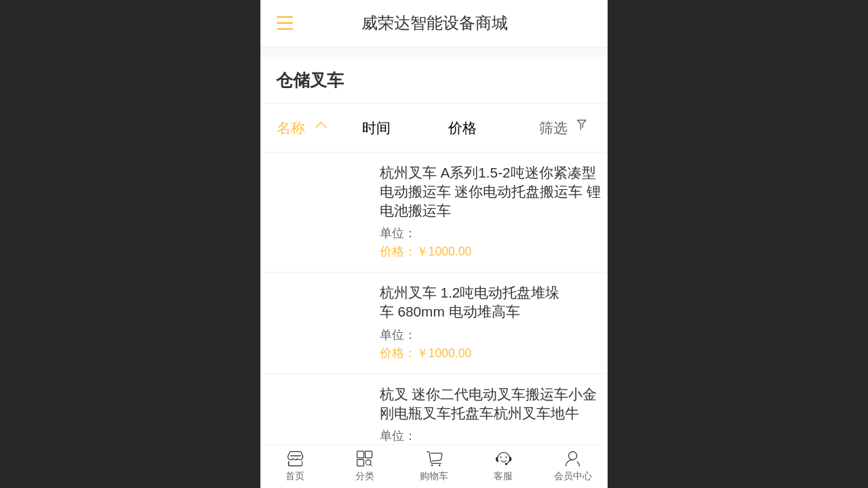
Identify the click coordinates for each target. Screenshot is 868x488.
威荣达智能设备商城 (435, 23)
